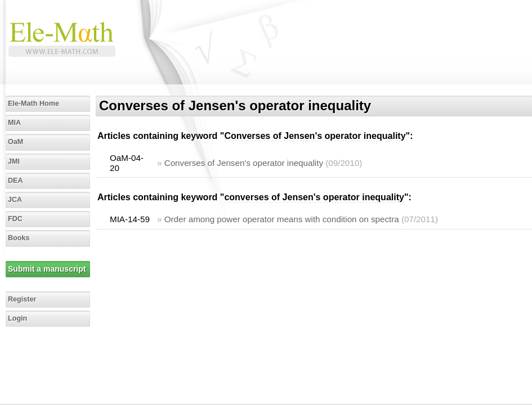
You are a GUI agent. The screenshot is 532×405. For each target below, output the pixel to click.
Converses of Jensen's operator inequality (244, 163)
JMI (14, 161)
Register (22, 299)
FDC (15, 219)
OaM (15, 142)
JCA (15, 200)
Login (17, 318)
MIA (14, 123)
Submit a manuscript (47, 269)
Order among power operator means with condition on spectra (282, 219)
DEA (15, 181)
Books (19, 238)
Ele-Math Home (33, 103)
